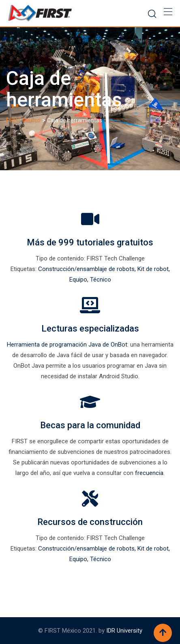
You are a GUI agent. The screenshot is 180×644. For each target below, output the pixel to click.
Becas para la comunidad (90, 425)
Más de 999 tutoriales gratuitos (90, 242)
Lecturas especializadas (90, 329)
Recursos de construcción (90, 522)
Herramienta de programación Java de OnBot (67, 345)
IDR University (124, 631)
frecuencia (149, 473)
